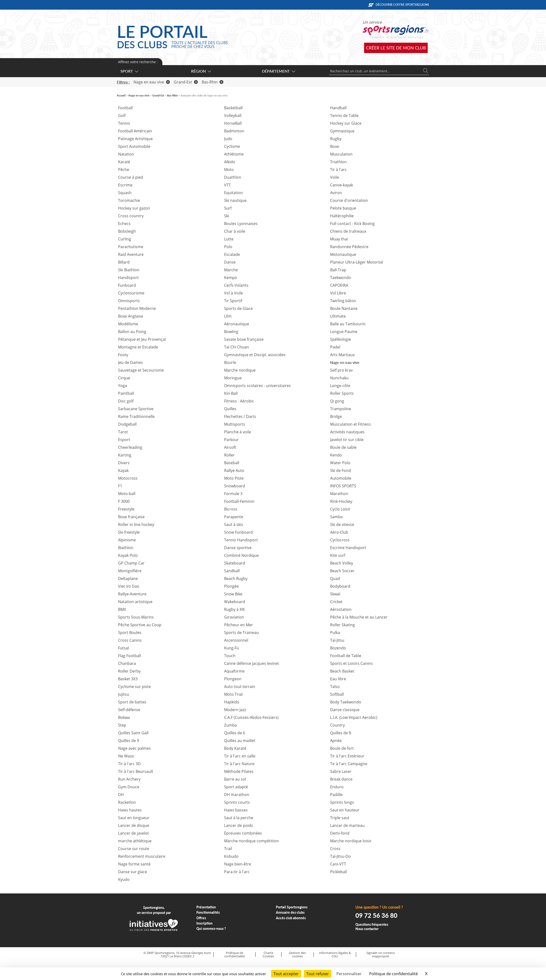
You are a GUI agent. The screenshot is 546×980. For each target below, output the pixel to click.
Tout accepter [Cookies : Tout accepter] (286, 974)
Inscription (204, 923)
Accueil (121, 95)
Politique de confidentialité (234, 955)
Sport (129, 71)
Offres (201, 918)
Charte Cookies (268, 955)
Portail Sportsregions (292, 907)
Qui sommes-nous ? (211, 929)
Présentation (206, 907)
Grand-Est (186, 82)
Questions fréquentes (372, 924)
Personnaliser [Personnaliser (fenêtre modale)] (349, 974)
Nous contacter (367, 929)
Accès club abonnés (291, 918)
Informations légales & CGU (335, 955)
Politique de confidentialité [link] (393, 974)
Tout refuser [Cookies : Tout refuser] (318, 974)
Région (201, 71)
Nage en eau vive (152, 82)
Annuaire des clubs (290, 912)
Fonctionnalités (208, 912)
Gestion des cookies (297, 955)
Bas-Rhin (213, 82)
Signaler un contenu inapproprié (381, 955)
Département (278, 71)
